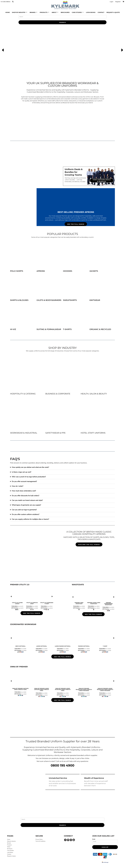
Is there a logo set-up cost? (21, 472)
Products (9, 845)
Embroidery (15, 606)
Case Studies (10, 851)
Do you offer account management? (24, 481)
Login (112, 2)
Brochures (10, 849)
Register (118, 2)
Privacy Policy (39, 839)
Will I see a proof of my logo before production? (29, 477)
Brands (9, 843)
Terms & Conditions (40, 841)
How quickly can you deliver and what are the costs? (30, 467)
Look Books (10, 852)
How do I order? (18, 486)
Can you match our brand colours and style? (27, 500)
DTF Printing (15, 608)
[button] (13, 2)
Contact (9, 854)
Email (94, 839)
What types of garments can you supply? (26, 505)
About (9, 847)
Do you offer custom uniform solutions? (26, 514)
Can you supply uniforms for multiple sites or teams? (30, 519)
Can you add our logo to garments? (24, 510)
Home (9, 839)
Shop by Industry (11, 841)
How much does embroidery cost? (24, 491)
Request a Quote (11, 856)
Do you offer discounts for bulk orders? (25, 496)
